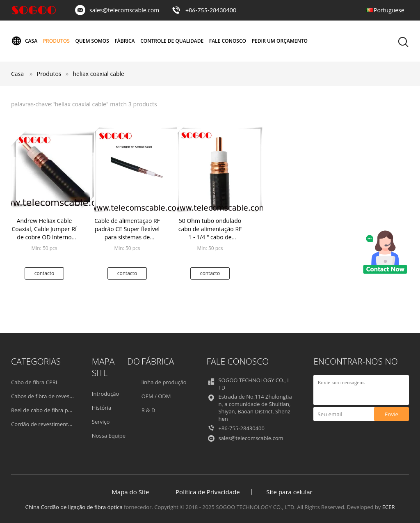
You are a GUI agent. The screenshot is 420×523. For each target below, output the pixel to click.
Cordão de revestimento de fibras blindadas (65, 424)
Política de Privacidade (208, 492)
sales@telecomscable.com (124, 10)
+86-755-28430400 (211, 10)
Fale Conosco (228, 41)
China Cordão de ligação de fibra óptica (74, 507)
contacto (45, 273)
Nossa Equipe (109, 436)
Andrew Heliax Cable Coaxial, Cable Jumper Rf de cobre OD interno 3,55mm (44, 233)
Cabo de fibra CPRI (34, 382)
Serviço (101, 422)
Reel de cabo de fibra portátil (47, 410)
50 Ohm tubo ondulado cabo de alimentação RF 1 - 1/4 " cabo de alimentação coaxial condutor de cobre (210, 237)
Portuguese (389, 10)
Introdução (106, 394)
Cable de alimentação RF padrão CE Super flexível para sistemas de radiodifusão (127, 233)
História (102, 408)
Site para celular (289, 492)
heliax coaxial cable (99, 74)
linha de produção (164, 382)
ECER (389, 507)
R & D (148, 410)
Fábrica (124, 41)
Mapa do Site (130, 492)
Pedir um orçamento (280, 41)
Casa (24, 41)
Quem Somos (92, 41)
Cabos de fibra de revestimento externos (62, 396)
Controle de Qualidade (172, 41)
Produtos (56, 41)
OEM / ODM (156, 396)
